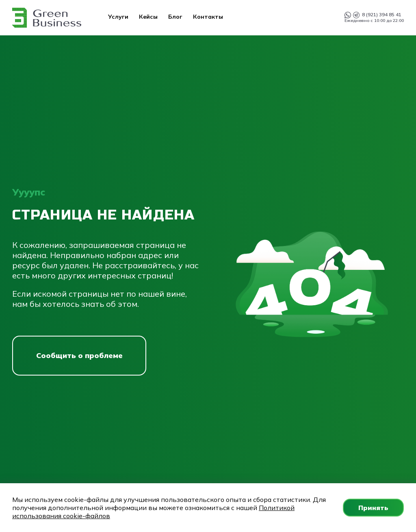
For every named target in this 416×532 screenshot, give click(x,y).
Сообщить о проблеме (79, 355)
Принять (373, 508)
